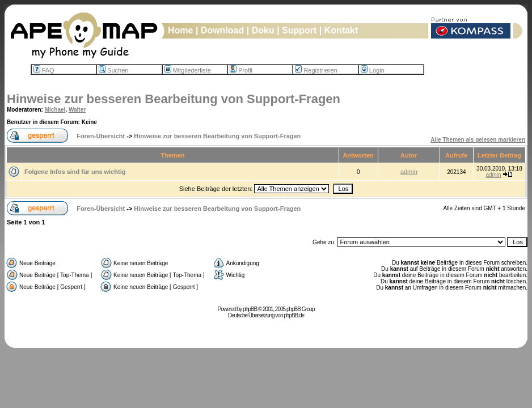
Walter (77, 110)
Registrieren (316, 70)
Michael (55, 110)
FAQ (44, 70)
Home (180, 30)
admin (409, 172)
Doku (263, 30)
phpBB (250, 309)
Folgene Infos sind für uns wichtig (75, 172)
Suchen (113, 70)
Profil (241, 70)
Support (299, 30)
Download (222, 30)
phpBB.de (294, 315)
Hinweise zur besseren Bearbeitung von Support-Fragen (174, 99)
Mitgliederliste (188, 70)
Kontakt (341, 30)
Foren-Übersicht (101, 136)
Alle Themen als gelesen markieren (478, 140)
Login (373, 70)
